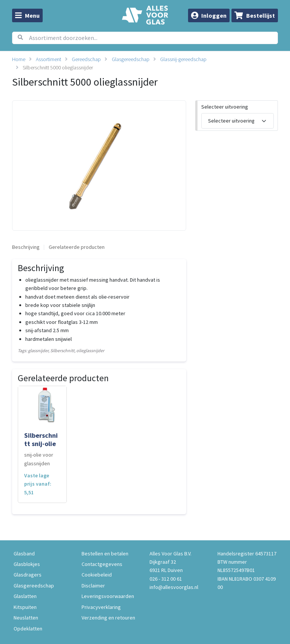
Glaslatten (25, 596)
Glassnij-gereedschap (183, 59)
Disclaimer (93, 586)
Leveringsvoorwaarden (108, 596)
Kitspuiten (25, 607)
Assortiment (49, 59)
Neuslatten (26, 618)
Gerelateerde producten (77, 247)
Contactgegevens (102, 564)
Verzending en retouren (108, 618)
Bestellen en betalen (105, 554)
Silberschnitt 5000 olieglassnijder (58, 67)
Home (19, 59)
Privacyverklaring (101, 607)
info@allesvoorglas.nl (174, 587)
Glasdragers (28, 575)
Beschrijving (26, 247)
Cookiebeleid (97, 575)
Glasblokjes (27, 564)
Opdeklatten (28, 629)
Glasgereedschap (131, 59)
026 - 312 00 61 (166, 579)
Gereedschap (86, 59)
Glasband (24, 554)
